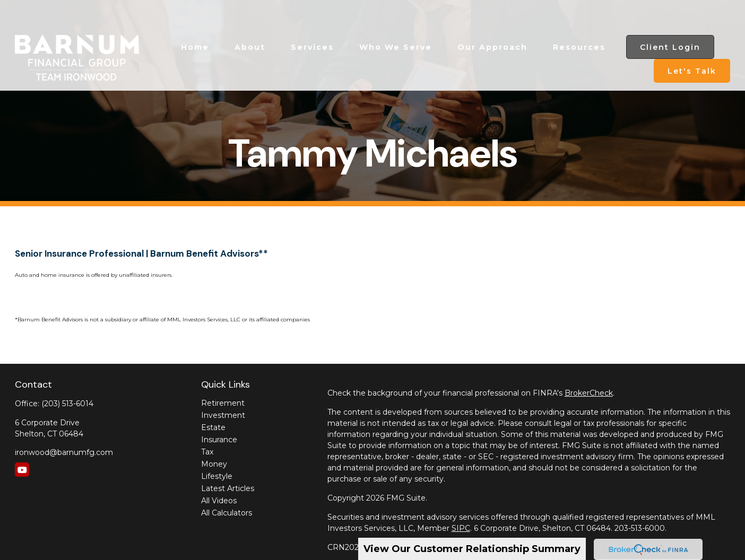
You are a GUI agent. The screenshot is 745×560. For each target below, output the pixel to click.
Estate (213, 427)
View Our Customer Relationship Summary (472, 549)
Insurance (219, 440)
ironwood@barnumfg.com (64, 452)
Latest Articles (228, 488)
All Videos (219, 501)
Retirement (223, 403)
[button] (195, 20)
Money (214, 464)
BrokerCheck (589, 393)
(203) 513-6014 (67, 404)
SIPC (461, 528)
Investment (223, 415)
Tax (207, 452)
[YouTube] (22, 470)
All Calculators (227, 513)
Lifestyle (217, 476)
